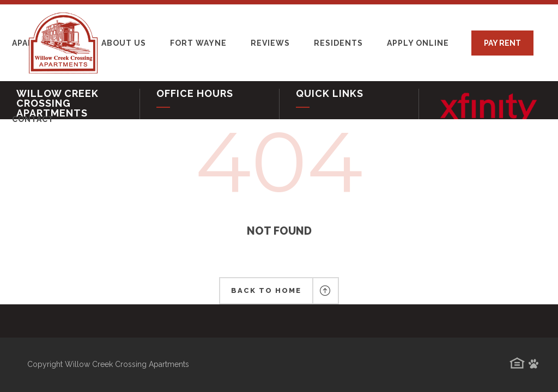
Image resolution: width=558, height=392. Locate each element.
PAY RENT (502, 43)
